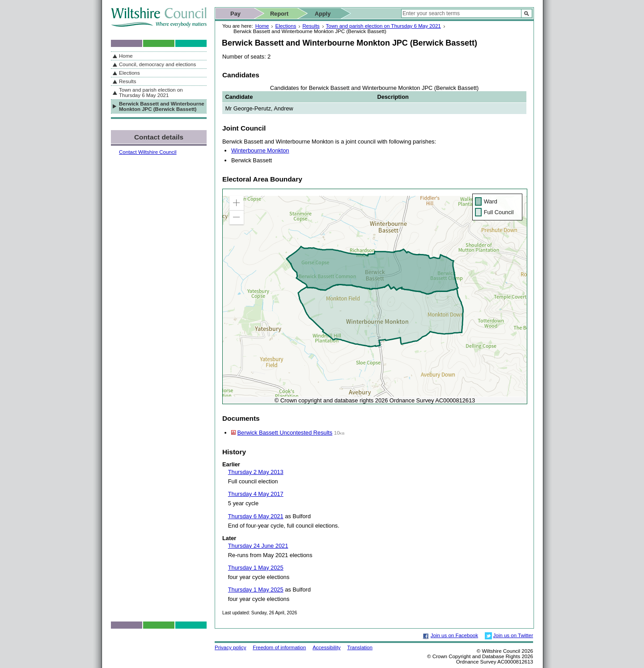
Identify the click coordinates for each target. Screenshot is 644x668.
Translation (360, 647)
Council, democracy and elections (157, 64)
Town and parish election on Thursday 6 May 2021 (383, 26)
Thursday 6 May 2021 (256, 516)
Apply (323, 14)
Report (279, 14)
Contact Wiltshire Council (148, 152)
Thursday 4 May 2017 (256, 494)
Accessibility (327, 647)
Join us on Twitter (513, 635)
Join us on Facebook (454, 635)
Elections (286, 26)
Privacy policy (230, 647)
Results (311, 26)
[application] (375, 296)
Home (262, 26)
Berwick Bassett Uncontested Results (285, 433)
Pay (235, 14)
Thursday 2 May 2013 (256, 472)
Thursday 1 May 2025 (256, 568)
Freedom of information (279, 647)
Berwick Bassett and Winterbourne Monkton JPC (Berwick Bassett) (162, 106)
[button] (237, 203)
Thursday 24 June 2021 (258, 546)
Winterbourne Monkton (260, 150)
